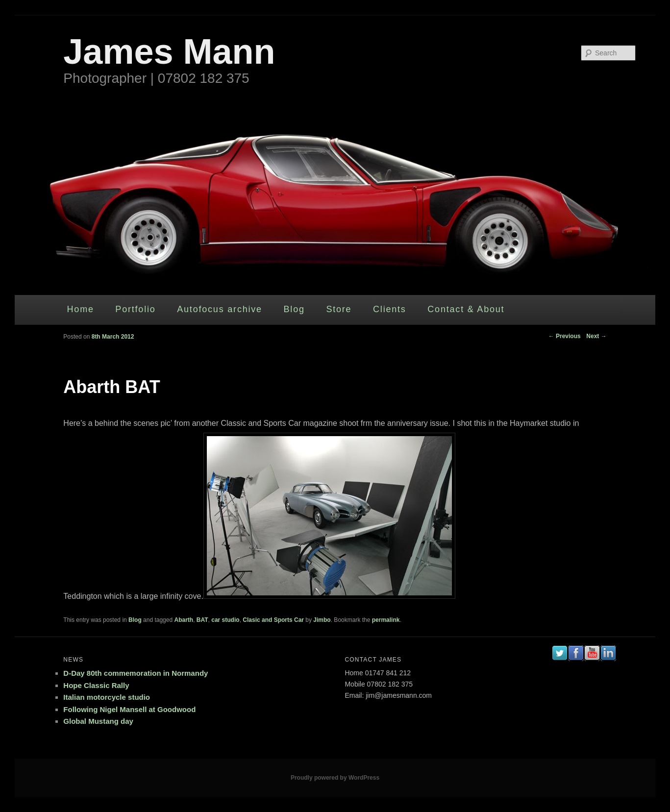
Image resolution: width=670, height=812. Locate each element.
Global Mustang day (98, 721)
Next (596, 336)
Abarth (184, 620)
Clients (390, 309)
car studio (225, 620)
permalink (386, 620)
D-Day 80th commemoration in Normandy (136, 673)
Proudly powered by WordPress (335, 778)
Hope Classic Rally (96, 685)
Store (339, 309)
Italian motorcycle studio (107, 697)
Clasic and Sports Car (273, 620)
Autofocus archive (220, 309)
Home (81, 309)
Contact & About (466, 309)
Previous (565, 336)
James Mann (169, 51)
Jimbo (322, 620)
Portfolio (135, 309)
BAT (202, 620)
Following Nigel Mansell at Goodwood (129, 709)
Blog (294, 309)
